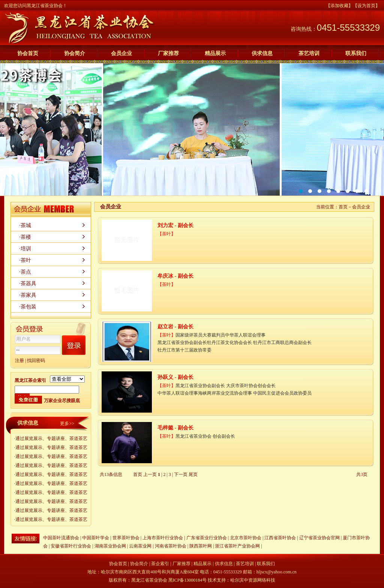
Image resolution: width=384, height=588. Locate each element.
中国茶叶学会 (96, 538)
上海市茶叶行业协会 (163, 538)
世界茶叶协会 (126, 538)
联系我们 (356, 53)
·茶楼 (25, 237)
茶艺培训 (309, 53)
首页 (343, 207)
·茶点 (25, 272)
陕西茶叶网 (201, 546)
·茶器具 (28, 284)
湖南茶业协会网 (110, 546)
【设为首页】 (366, 6)
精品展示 (215, 53)
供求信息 (262, 53)
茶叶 (166, 234)
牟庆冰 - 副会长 (175, 276)
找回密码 (36, 361)
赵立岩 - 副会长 (175, 327)
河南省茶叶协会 (171, 546)
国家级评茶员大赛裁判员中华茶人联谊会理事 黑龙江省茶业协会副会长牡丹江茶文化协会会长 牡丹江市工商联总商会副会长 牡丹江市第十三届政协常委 (235, 343)
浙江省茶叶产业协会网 (237, 546)
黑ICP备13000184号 (188, 580)
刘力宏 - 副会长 (175, 225)
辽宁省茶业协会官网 (319, 538)
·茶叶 (25, 260)
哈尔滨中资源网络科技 (253, 580)
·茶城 (25, 225)
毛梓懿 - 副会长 (175, 428)
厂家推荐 (168, 53)
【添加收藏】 (339, 6)
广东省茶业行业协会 (207, 538)
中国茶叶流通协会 (61, 538)
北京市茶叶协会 (246, 538)
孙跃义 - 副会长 (175, 377)
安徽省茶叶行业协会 (71, 546)
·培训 (25, 249)
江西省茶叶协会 (280, 538)
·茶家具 (28, 295)
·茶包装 (28, 307)
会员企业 (121, 53)
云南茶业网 (140, 546)
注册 (19, 361)
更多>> (67, 423)
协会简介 (75, 53)
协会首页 (28, 53)
